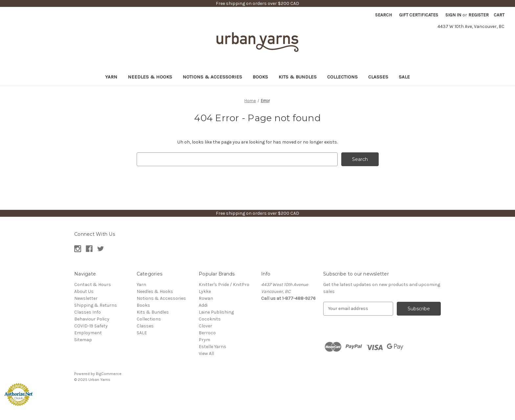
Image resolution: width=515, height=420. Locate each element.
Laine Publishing (216, 312)
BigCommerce (109, 374)
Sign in (453, 15)
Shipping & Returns (96, 305)
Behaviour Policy (92, 319)
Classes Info (88, 312)
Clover (205, 326)
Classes (378, 77)
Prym (204, 340)
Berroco (207, 333)
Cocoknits (210, 319)
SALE (404, 77)
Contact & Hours (93, 285)
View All (206, 354)
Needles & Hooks (150, 77)
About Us (84, 291)
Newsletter (86, 298)
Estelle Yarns (213, 347)
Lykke (205, 291)
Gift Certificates (419, 15)
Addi (203, 305)
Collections (342, 77)
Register (479, 15)
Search (383, 15)
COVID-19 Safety (91, 326)
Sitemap (83, 340)
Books (260, 77)
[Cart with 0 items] (499, 15)
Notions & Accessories (212, 77)
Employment (88, 333)
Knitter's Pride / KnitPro (224, 285)
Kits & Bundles (298, 77)
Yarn (111, 77)
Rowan (206, 298)
